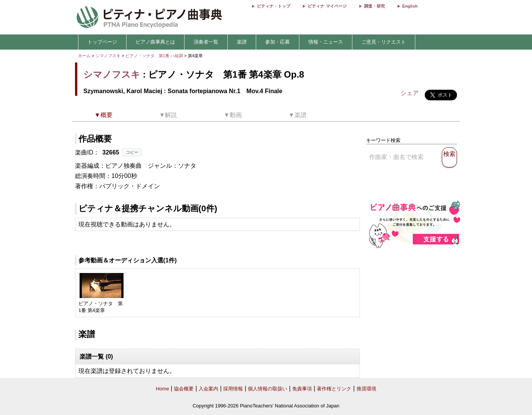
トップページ (102, 42)
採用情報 (233, 389)
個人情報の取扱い (268, 389)
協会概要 (184, 389)
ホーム (84, 56)
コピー (132, 152)
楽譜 (242, 42)
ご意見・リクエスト (384, 42)
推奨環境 (366, 389)
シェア (410, 93)
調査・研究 (375, 6)
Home (162, 389)
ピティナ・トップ (274, 6)
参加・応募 (278, 42)
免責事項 (302, 389)
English (410, 6)
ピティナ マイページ (327, 6)
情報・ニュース (326, 42)
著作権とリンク (334, 389)
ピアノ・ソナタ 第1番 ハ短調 (154, 56)
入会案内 (208, 389)
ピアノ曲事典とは (155, 42)
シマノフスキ (108, 56)
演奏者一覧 (206, 42)
